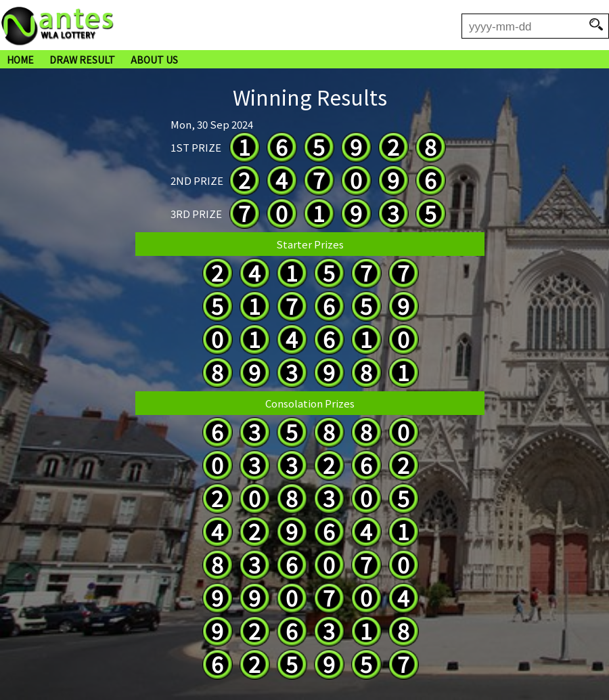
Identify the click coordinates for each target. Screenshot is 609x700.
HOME (20, 60)
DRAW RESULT (82, 60)
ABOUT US (154, 60)
